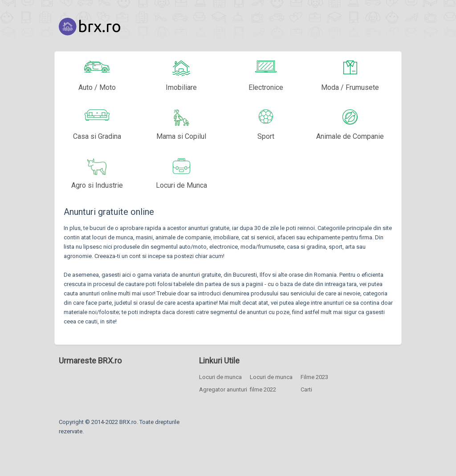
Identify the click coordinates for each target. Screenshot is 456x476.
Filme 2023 (314, 377)
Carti (306, 389)
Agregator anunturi (223, 389)
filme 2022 (263, 389)
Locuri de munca (220, 377)
